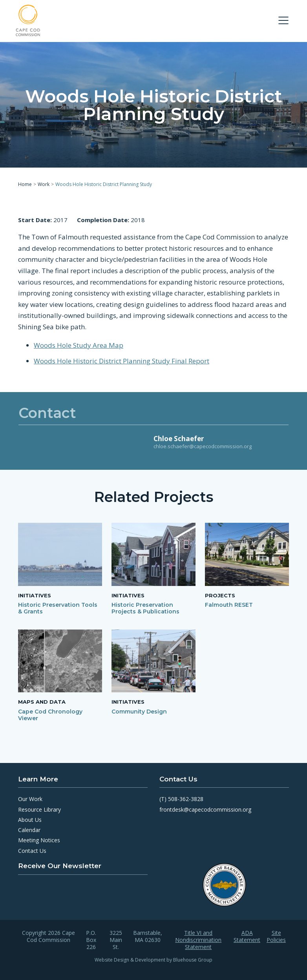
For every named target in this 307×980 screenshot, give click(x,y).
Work (44, 184)
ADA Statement (247, 936)
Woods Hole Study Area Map (79, 345)
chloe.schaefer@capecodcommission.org (203, 446)
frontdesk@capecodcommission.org (205, 809)
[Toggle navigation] (283, 20)
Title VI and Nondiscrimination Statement (198, 940)
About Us (30, 820)
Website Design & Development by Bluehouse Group (153, 960)
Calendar (29, 830)
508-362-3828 (186, 799)
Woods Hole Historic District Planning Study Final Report (122, 360)
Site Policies (276, 936)
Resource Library (39, 809)
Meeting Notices (39, 840)
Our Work (30, 799)
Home (25, 184)
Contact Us (32, 851)
